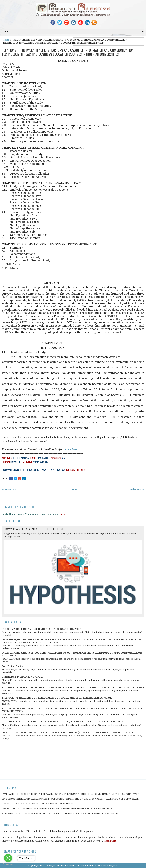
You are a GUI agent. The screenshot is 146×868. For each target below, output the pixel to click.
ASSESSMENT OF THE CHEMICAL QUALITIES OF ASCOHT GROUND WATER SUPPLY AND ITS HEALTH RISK (60, 813)
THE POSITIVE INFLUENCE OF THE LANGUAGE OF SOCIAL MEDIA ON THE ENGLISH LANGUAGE (57, 698)
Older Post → (137, 489)
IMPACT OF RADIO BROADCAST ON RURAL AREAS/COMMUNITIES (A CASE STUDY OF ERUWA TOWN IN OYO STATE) (68, 732)
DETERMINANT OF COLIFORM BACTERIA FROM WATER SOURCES (38, 804)
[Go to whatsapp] (8, 858)
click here (71, 449)
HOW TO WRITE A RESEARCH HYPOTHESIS (33, 529)
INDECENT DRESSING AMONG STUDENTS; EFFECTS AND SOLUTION (42, 629)
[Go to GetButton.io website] (8, 865)
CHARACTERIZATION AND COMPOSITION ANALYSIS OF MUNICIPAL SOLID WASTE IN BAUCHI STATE (57, 809)
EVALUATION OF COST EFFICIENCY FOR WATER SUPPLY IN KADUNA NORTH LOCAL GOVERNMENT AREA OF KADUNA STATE (70, 794)
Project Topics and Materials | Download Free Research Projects (83, 866)
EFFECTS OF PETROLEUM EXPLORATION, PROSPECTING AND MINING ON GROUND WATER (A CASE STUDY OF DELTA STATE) (71, 799)
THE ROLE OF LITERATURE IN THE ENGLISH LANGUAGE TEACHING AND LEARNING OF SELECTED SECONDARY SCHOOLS (73, 687)
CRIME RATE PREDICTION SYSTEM (22, 677)
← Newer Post (9, 489)
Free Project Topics (12, 666)
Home (6, 40)
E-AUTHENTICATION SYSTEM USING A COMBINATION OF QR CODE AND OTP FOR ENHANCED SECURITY (62, 722)
